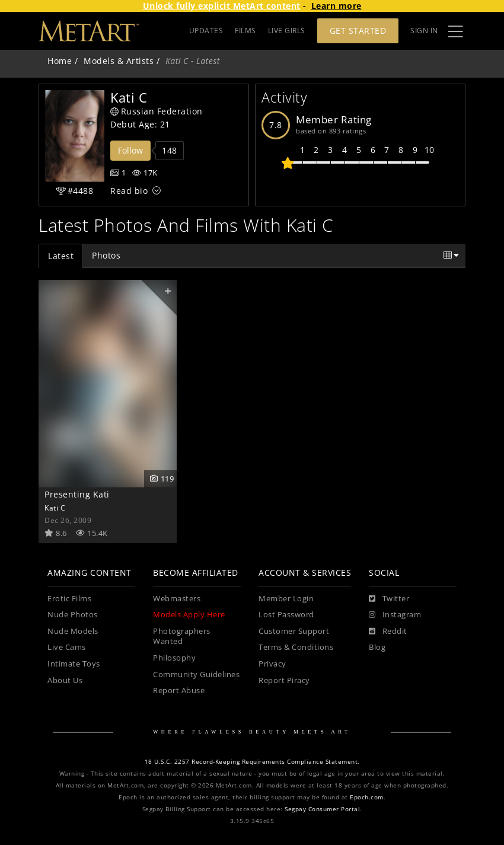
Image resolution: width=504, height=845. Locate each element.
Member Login (286, 599)
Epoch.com (367, 797)
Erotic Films (69, 599)
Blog (377, 647)
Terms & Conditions (296, 647)
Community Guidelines (196, 675)
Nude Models (73, 631)
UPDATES (206, 31)
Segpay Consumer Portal (322, 809)
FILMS (245, 31)
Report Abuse (179, 691)
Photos (106, 255)
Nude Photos (73, 615)
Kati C (55, 508)
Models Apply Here (189, 615)
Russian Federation (157, 111)
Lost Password (286, 615)
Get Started (358, 31)
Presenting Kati (77, 494)
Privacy (272, 664)
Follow (130, 150)
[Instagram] (395, 615)
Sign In (424, 31)
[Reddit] (388, 632)
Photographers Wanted (182, 637)
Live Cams (67, 647)
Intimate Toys (74, 664)
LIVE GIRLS (287, 31)
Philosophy (174, 658)
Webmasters (177, 599)
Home (60, 61)
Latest (61, 256)
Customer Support (294, 631)
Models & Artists (119, 61)
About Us (65, 680)
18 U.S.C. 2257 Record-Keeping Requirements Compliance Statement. (252, 762)
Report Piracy (284, 680)
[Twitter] (389, 599)
